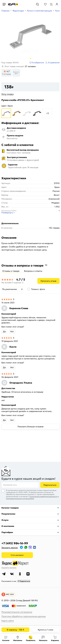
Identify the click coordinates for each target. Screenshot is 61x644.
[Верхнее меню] (4, 4)
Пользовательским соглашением (20, 498)
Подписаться (50, 485)
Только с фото (38, 289)
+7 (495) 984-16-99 (15, 543)
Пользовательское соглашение (17, 612)
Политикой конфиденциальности (43, 496)
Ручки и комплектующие (39, 11)
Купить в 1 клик (46, 630)
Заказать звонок (10, 548)
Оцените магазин (9, 568)
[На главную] (13, 4)
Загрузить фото (16, 73)
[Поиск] (37, 4)
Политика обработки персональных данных (24, 616)
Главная (5, 11)
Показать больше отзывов (31, 427)
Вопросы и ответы (33, 271)
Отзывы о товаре (11, 271)
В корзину (15, 630)
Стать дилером (17, 555)
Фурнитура (18, 11)
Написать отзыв (48, 281)
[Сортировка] (12, 289)
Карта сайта (8, 621)
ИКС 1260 (10, 594)
